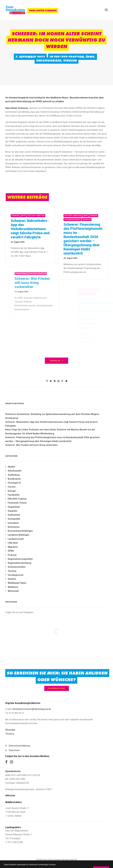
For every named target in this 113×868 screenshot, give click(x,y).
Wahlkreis (13, 587)
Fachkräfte (14, 495)
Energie (12, 491)
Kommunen (14, 527)
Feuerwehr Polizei (17, 503)
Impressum (14, 750)
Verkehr (70, 61)
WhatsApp (10, 730)
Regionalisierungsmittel (20, 559)
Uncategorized (49, 61)
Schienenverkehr (85, 219)
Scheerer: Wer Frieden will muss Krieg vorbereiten (31, 445)
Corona (12, 487)
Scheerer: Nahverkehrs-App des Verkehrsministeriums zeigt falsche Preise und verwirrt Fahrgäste (38, 229)
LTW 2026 (13, 543)
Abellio (11, 467)
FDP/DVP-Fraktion (69, 57)
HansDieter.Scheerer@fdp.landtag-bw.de (32, 709)
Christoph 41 (14, 483)
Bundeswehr (14, 479)
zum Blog (57, 361)
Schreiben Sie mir (57, 688)
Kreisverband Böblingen (20, 531)
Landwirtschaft (16, 539)
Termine (12, 571)
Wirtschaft (13, 591)
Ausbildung (14, 475)
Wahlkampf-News (17, 583)
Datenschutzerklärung (19, 746)
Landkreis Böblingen (19, 535)
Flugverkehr (14, 507)
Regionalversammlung (19, 563)
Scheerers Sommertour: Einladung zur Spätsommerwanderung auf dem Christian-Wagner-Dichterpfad (53, 416)
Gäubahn (99, 219)
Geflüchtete (14, 515)
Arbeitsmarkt (15, 471)
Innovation (13, 523)
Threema (10, 734)
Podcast (12, 555)
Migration (13, 547)
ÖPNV (90, 57)
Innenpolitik (14, 519)
